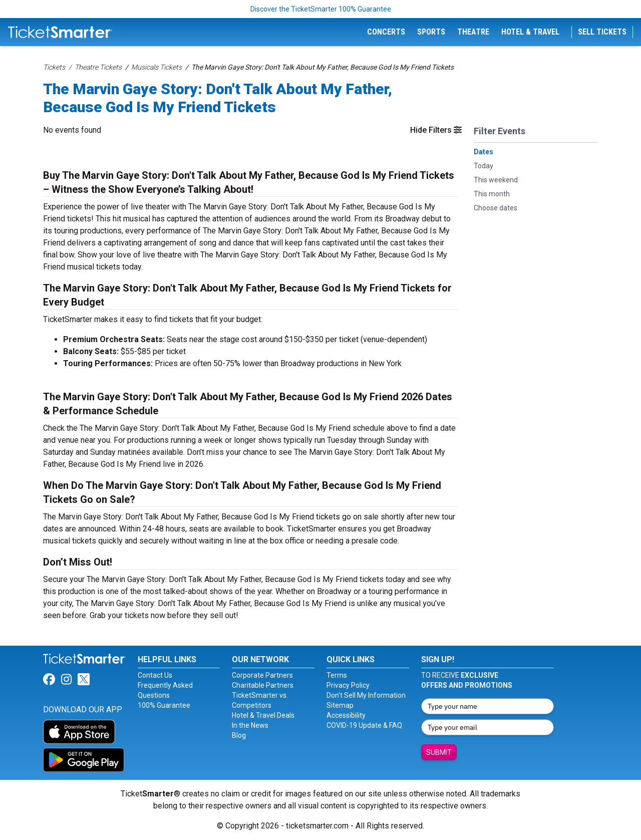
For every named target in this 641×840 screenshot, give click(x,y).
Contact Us (155, 675)
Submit (439, 752)
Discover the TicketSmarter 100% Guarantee (321, 9)
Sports (431, 32)
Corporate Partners (262, 675)
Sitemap (340, 705)
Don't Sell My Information (366, 695)
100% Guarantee (164, 705)
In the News (250, 725)
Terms (337, 675)
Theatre (473, 32)
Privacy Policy (348, 685)
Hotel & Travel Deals (263, 715)
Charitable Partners (263, 685)
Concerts (386, 32)
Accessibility (346, 715)
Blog (239, 735)
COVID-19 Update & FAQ (364, 725)
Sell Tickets (602, 32)
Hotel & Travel (530, 32)
